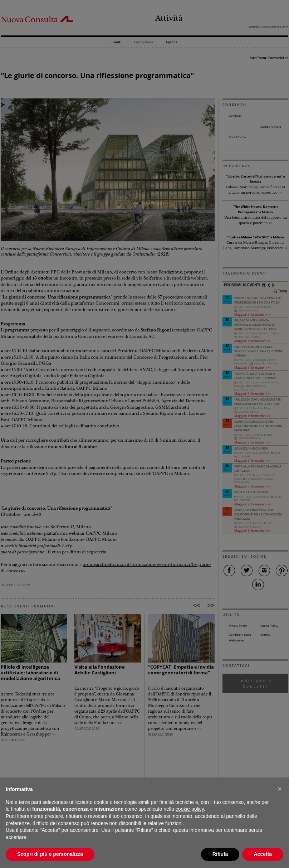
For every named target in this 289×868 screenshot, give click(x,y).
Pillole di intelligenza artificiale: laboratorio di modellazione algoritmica (30, 673)
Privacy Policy (238, 626)
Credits (265, 635)
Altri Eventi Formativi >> (269, 58)
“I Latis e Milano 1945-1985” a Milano (256, 237)
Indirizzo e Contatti (255, 683)
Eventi (117, 42)
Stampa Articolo (271, 127)
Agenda (172, 42)
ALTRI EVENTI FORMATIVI (28, 606)
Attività (169, 18)
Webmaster (237, 640)
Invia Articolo (237, 137)
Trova (282, 291)
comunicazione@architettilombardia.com (189, 842)
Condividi (235, 116)
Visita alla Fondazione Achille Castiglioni (100, 670)
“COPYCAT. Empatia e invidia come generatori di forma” (181, 670)
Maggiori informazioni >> (253, 314)
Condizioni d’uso (240, 635)
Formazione (144, 42)
